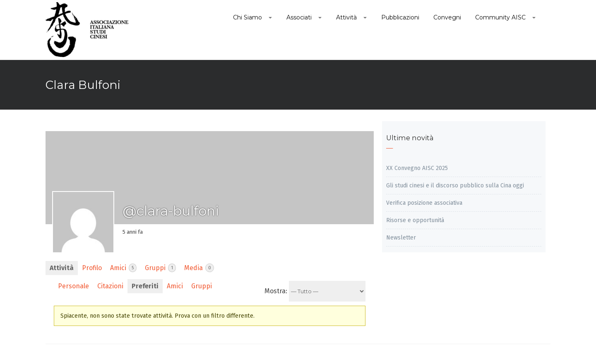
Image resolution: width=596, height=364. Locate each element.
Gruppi (160, 268)
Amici (123, 268)
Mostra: (276, 291)
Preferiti (145, 286)
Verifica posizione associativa (424, 203)
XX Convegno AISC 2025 (417, 168)
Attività (62, 268)
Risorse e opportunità (415, 220)
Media (199, 268)
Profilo (92, 268)
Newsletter (401, 238)
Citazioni (110, 286)
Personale (73, 286)
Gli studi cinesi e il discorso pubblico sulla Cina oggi (455, 186)
